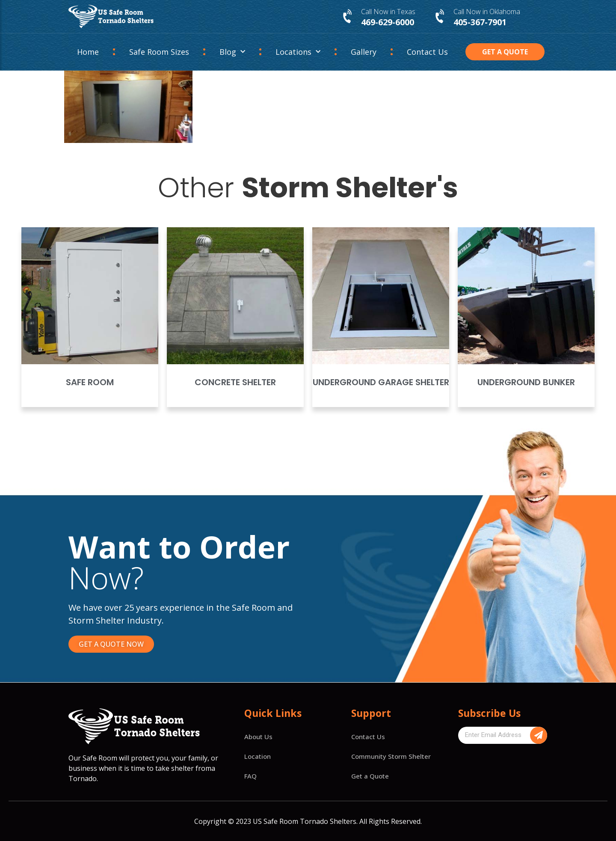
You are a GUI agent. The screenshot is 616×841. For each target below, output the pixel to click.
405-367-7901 (480, 22)
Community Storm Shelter (391, 756)
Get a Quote (370, 776)
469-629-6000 (388, 22)
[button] (505, 52)
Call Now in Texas (388, 12)
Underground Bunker (526, 382)
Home (88, 52)
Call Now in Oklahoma (487, 12)
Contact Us (427, 52)
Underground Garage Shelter (381, 382)
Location (258, 756)
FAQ (250, 776)
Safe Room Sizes (159, 52)
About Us (258, 737)
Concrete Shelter (235, 382)
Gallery (364, 52)
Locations (298, 52)
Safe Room (90, 382)
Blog (232, 52)
